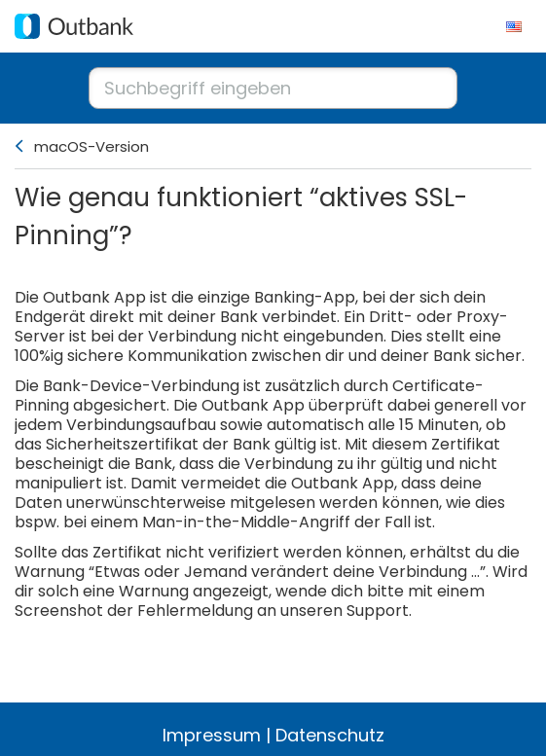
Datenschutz (330, 735)
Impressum (212, 735)
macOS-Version (91, 146)
